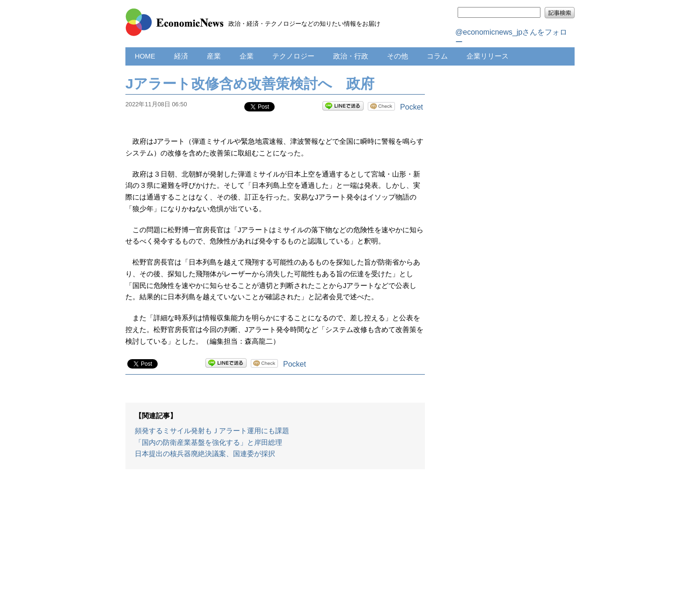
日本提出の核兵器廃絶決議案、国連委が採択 (205, 454)
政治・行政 (351, 56)
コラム (437, 56)
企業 (247, 56)
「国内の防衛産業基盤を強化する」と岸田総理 (208, 443)
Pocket (412, 107)
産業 (214, 56)
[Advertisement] (275, 542)
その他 (397, 56)
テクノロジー (293, 56)
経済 (181, 56)
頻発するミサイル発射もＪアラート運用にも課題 (212, 431)
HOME (145, 56)
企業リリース (488, 56)
